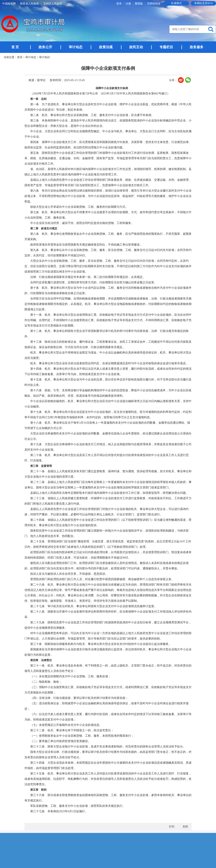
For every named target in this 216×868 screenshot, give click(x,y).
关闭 (185, 827)
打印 (172, 827)
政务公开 (45, 47)
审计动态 (76, 47)
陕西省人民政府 (29, 4)
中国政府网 (9, 4)
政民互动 (136, 47)
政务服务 (197, 47)
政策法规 (106, 47)
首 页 (15, 47)
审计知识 (44, 57)
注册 (129, 4)
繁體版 (139, 4)
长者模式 (176, 3)
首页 (20, 57)
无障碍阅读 (154, 4)
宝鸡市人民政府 (53, 4)
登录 (119, 4)
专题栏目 (166, 47)
